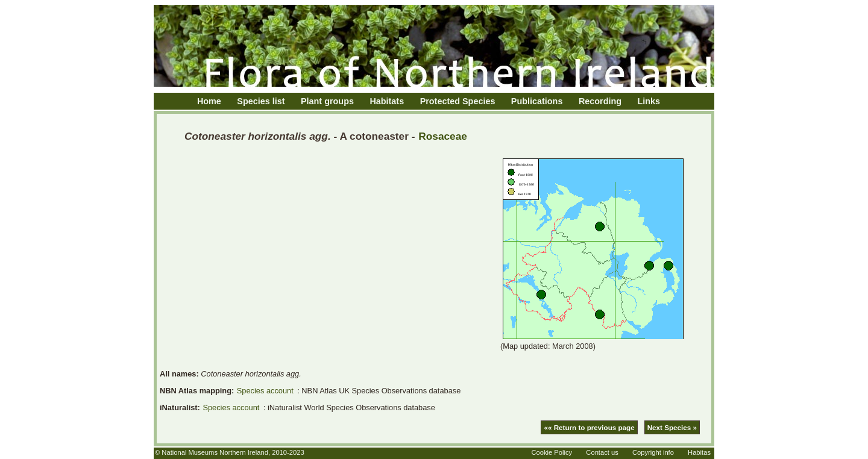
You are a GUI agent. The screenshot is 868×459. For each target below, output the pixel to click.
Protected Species (458, 101)
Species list (261, 101)
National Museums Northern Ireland (215, 452)
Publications (537, 101)
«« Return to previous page (589, 427)
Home (209, 101)
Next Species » (672, 427)
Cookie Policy (552, 452)
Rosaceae (443, 136)
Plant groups (327, 101)
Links (649, 101)
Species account (265, 391)
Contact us (602, 452)
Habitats (387, 101)
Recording (600, 101)
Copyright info (653, 452)
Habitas (699, 452)
